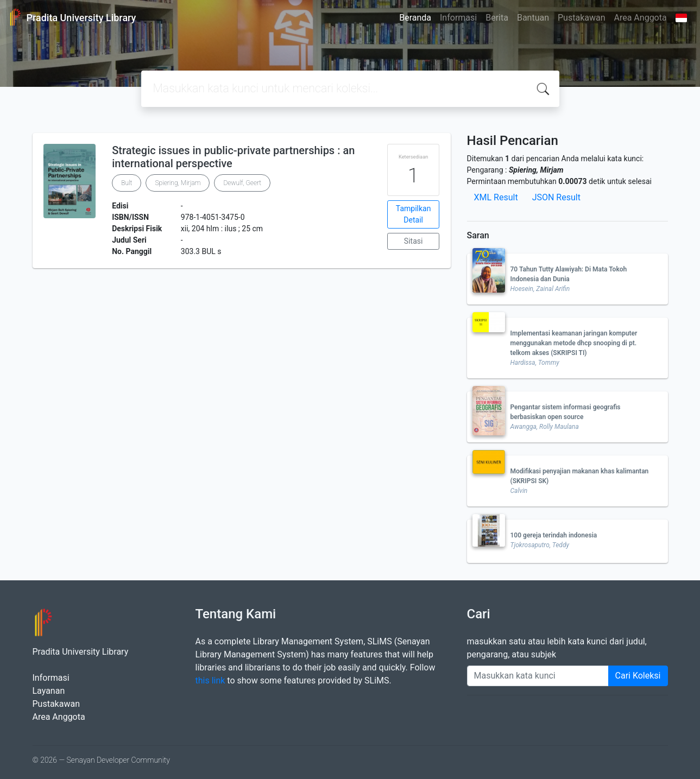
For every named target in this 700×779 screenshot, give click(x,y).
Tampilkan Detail (414, 214)
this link (210, 680)
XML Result (496, 197)
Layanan (49, 691)
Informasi (458, 18)
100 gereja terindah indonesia (554, 535)
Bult (127, 183)
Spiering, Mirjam (178, 183)
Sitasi (414, 241)
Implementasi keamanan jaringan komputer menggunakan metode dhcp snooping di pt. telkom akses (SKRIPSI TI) (574, 343)
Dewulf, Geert (242, 183)
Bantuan (533, 18)
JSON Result (556, 197)
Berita (497, 18)
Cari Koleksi (638, 676)
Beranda (415, 18)
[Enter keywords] (538, 676)
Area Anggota (641, 18)
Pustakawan (581, 18)
